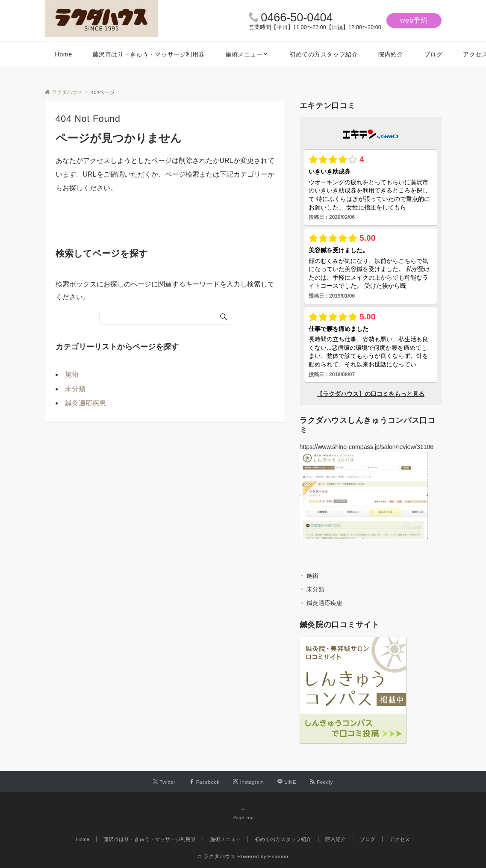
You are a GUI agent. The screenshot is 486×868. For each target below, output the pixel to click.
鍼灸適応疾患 (85, 403)
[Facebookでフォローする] (205, 782)
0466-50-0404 (297, 18)
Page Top (243, 813)
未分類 (75, 389)
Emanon (278, 856)
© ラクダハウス (217, 856)
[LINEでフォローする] (287, 782)
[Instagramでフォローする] (248, 782)
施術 (72, 374)
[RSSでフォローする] (321, 782)
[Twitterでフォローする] (164, 782)
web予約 (414, 20)
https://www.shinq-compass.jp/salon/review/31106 (367, 447)
